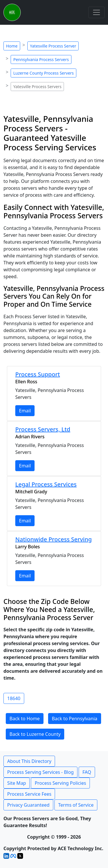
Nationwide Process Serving (54, 539)
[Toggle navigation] (96, 12)
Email (25, 411)
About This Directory (29, 761)
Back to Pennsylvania (75, 719)
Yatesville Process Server (53, 46)
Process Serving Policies (60, 783)
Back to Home (25, 719)
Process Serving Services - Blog (40, 772)
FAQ (87, 772)
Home (12, 46)
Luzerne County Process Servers (43, 73)
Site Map (17, 783)
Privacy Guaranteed (28, 805)
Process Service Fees (29, 794)
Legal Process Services (46, 484)
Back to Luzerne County (35, 734)
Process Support (38, 374)
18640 (14, 698)
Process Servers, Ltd (43, 429)
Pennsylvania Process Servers (41, 59)
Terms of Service (76, 805)
